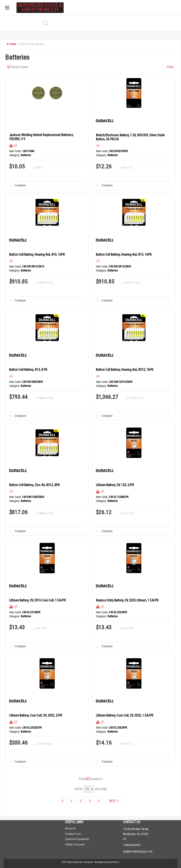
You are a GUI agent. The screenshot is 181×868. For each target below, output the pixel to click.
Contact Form (73, 834)
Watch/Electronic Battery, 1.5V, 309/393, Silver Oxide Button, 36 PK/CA (130, 137)
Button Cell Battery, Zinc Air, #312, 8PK (34, 485)
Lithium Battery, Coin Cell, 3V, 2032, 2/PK (36, 715)
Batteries (26, 155)
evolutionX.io (113, 862)
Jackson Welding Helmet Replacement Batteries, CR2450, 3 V (41, 137)
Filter (170, 67)
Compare (17, 186)
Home (11, 44)
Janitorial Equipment (77, 839)
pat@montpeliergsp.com (138, 851)
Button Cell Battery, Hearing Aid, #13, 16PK (124, 255)
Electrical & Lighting (32, 44)
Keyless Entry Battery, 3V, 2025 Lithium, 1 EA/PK (127, 600)
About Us (70, 828)
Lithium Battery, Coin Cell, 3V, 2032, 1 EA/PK (125, 715)
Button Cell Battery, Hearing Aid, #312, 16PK (125, 370)
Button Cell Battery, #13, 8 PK (28, 370)
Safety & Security (75, 844)
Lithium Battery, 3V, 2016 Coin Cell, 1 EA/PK (37, 600)
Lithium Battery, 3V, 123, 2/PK (115, 485)
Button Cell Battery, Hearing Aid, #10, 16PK (37, 255)
